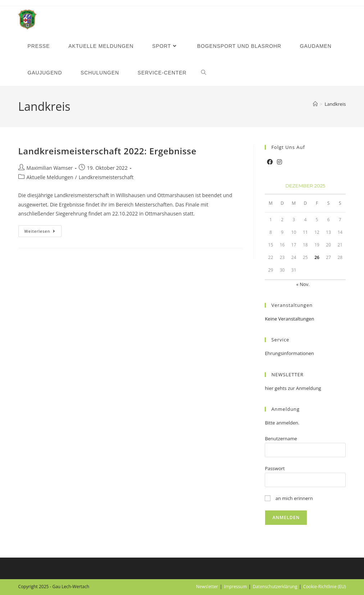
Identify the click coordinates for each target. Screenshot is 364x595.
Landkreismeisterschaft (106, 177)
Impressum (235, 587)
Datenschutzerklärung (275, 587)
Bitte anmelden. (282, 423)
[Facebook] (270, 162)
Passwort (275, 468)
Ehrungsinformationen (289, 353)
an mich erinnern (289, 498)
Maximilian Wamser (50, 168)
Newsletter (207, 587)
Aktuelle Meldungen (50, 177)
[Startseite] (315, 104)
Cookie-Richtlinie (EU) (325, 587)
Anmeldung (285, 409)
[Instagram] (279, 162)
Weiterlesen (43, 232)
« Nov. (303, 284)
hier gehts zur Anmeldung (293, 388)
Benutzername (281, 439)
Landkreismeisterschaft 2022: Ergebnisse (107, 151)
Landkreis (335, 104)
